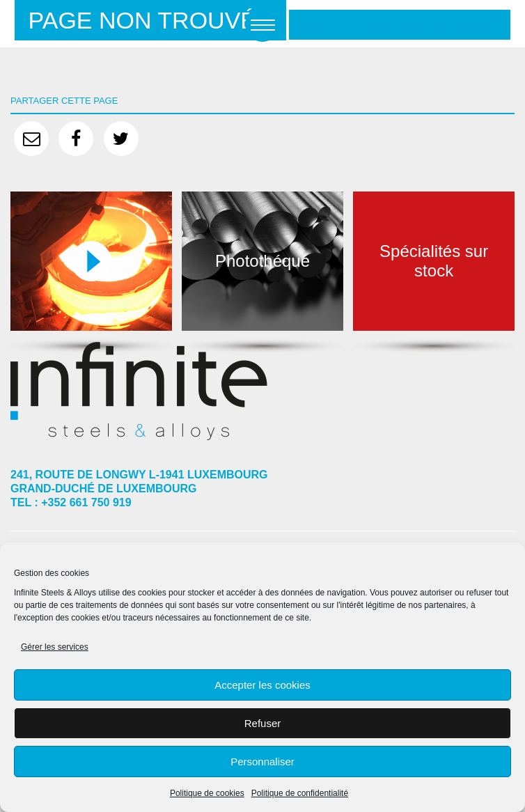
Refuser (263, 723)
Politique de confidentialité (300, 793)
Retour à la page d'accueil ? (400, 25)
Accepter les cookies (262, 685)
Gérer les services (55, 647)
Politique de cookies (207, 793)
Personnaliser (262, 762)
